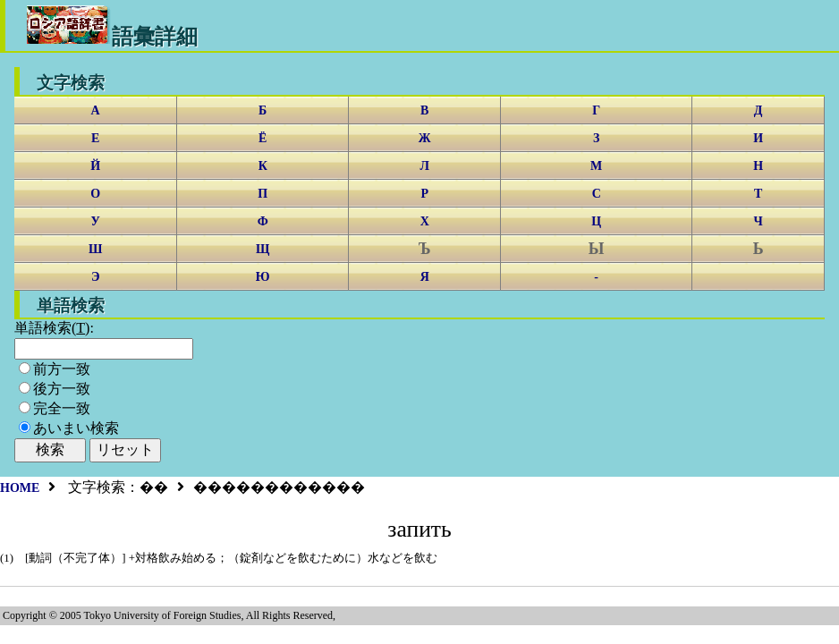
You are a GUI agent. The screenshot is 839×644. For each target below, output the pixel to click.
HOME (20, 488)
